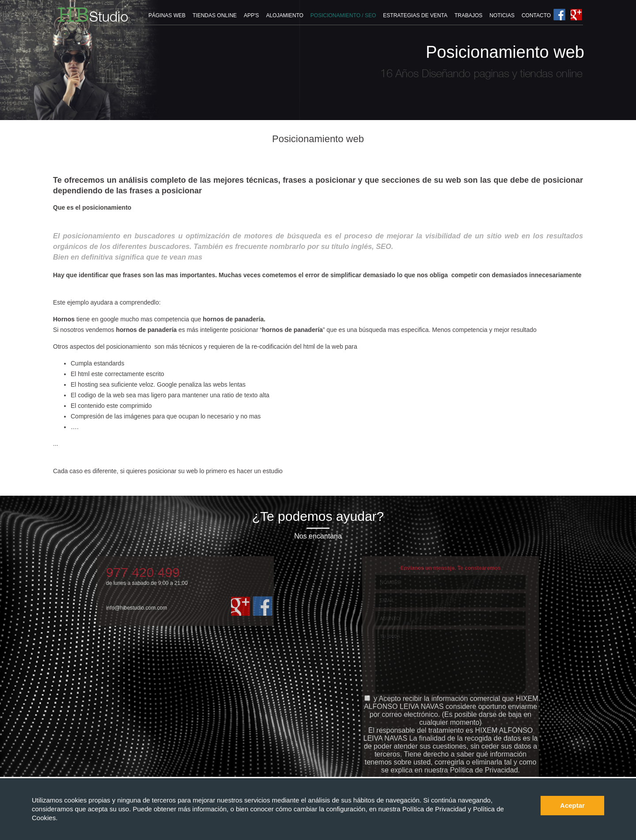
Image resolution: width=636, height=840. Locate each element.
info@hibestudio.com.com (136, 608)
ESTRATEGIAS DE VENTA (415, 15)
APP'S (251, 15)
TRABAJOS (468, 15)
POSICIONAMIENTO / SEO (343, 15)
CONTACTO (536, 15)
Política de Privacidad (435, 809)
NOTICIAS (502, 15)
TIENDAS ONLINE (215, 15)
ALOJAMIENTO (284, 15)
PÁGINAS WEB (167, 15)
